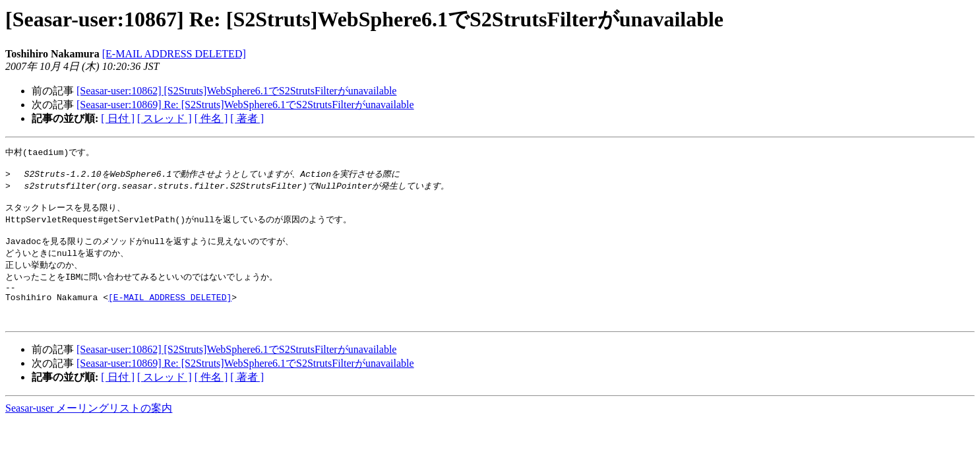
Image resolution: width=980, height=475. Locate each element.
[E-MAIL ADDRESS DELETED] (174, 54)
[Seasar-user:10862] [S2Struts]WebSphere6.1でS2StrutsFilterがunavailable (236, 91)
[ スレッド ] (165, 118)
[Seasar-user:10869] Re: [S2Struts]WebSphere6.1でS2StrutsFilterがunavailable (245, 105)
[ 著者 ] (247, 118)
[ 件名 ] (211, 118)
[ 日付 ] (118, 118)
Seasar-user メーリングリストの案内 (89, 428)
